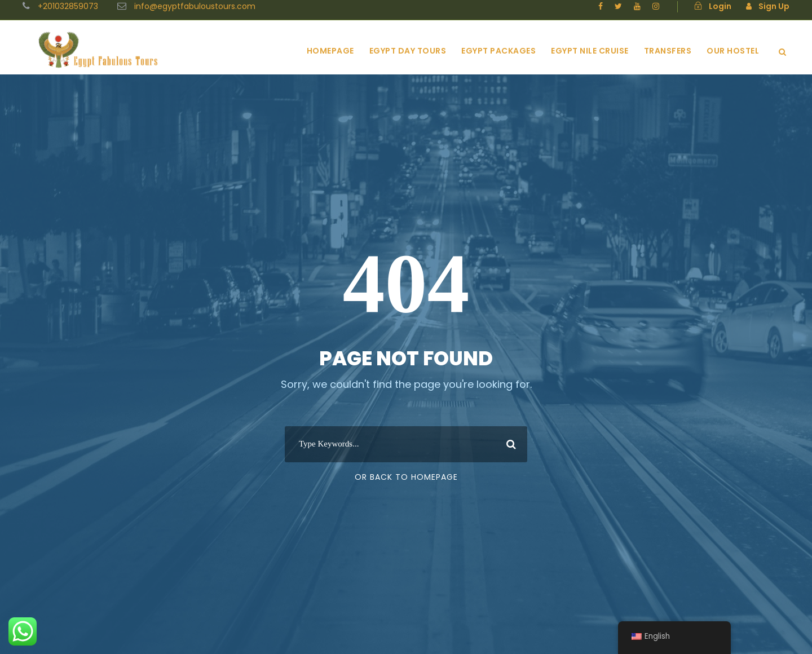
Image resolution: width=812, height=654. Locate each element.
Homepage (330, 51)
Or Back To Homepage (406, 477)
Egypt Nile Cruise (590, 51)
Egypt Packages (498, 51)
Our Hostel (733, 51)
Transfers (668, 51)
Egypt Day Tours (408, 51)
